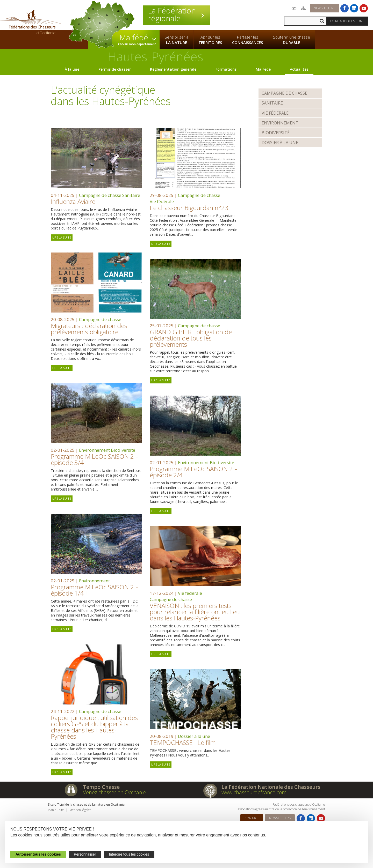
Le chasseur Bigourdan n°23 (189, 208)
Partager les (248, 40)
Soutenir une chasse (292, 40)
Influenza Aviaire (73, 201)
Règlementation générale (173, 69)
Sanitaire (131, 195)
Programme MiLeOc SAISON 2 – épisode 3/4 (95, 459)
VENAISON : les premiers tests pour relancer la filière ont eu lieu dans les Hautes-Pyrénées (195, 612)
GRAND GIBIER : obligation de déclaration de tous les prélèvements (191, 338)
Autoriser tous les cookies (38, 854)
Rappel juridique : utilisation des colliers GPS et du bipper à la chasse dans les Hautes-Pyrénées (94, 727)
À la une (72, 69)
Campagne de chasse (100, 195)
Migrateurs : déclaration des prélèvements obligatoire (89, 329)
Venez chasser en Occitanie (114, 792)
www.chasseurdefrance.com (254, 792)
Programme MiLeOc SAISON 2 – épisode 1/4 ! (95, 590)
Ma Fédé (263, 69)
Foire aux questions (347, 21)
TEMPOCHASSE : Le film (183, 742)
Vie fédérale (162, 201)
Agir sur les (210, 40)
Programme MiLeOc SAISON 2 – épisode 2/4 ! (194, 472)
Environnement (94, 450)
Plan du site (56, 810)
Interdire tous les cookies (129, 854)
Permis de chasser (115, 69)
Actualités (299, 69)
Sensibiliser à (177, 40)
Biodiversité (123, 450)
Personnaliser (85, 854)
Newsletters (324, 8)
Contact (252, 818)
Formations (226, 69)
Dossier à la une (194, 736)
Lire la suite (62, 237)
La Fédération (176, 14)
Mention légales (80, 810)
